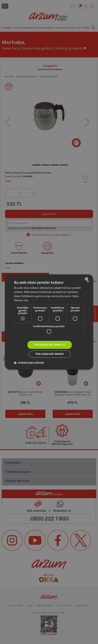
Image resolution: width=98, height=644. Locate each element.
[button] (29, 363)
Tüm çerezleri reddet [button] (50, 354)
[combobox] (87, 279)
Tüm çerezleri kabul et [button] (50, 345)
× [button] (88, 282)
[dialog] (49, 322)
